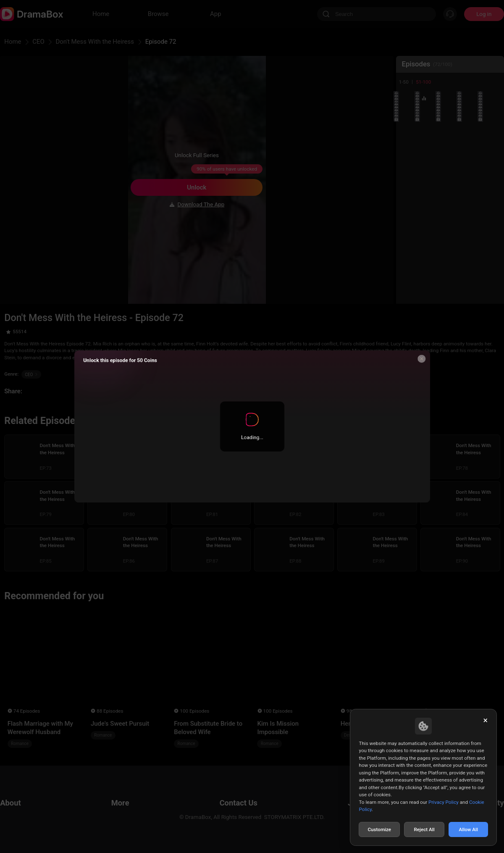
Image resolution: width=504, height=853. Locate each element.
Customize (379, 829)
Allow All (469, 829)
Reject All (424, 829)
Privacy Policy (444, 802)
